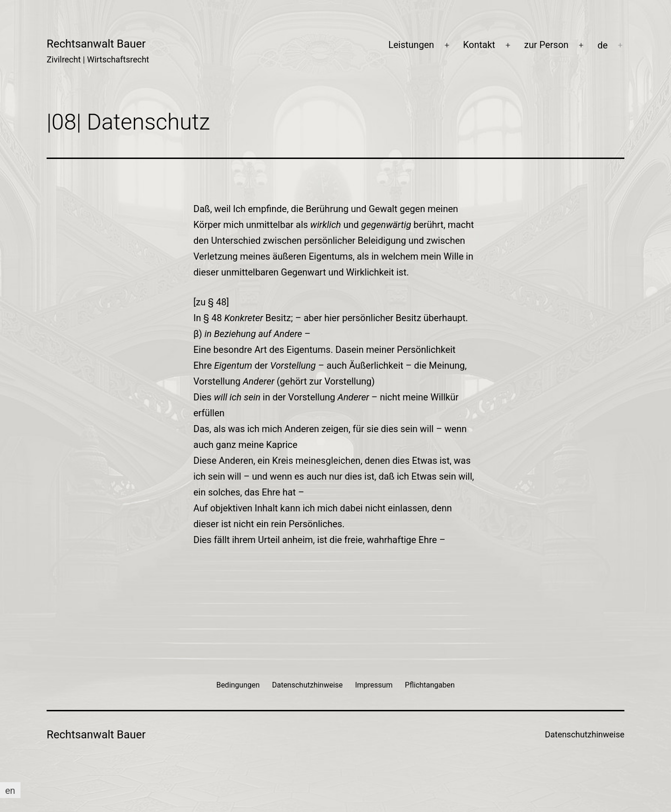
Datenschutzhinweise (585, 734)
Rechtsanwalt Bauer (96, 44)
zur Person (546, 45)
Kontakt (479, 45)
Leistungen (411, 45)
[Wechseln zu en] (10, 790)
